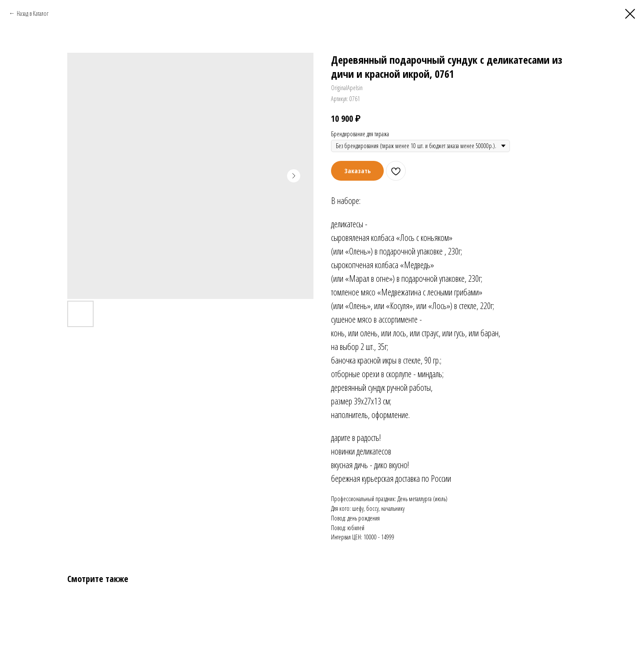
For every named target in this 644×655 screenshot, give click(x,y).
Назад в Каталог (33, 13)
